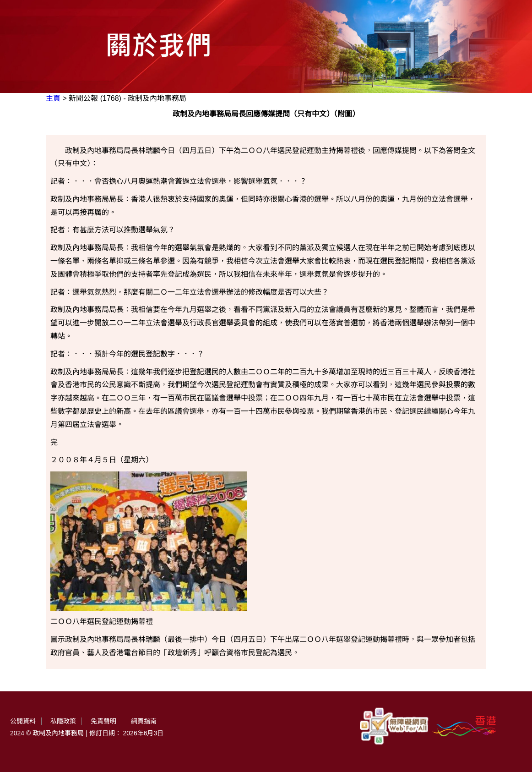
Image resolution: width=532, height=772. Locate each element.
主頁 (53, 98)
